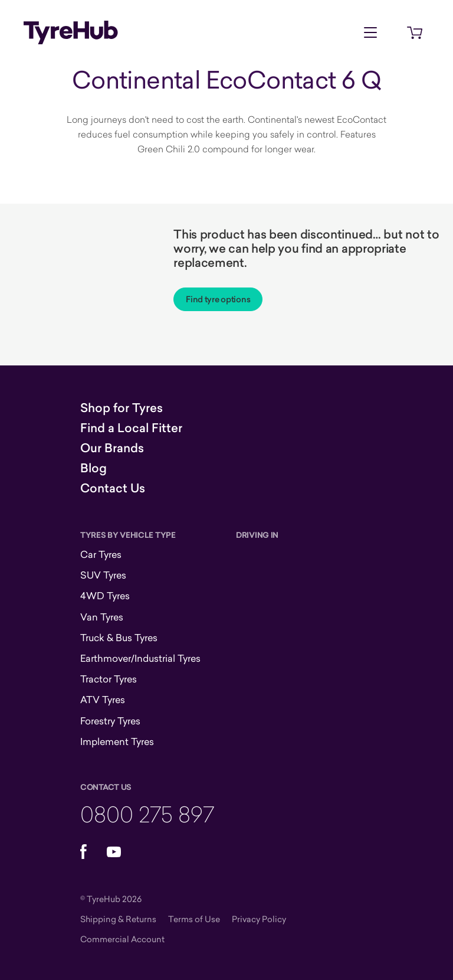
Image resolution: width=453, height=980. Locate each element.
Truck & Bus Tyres (119, 638)
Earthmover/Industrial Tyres (140, 658)
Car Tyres (101, 554)
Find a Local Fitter (131, 428)
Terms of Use (194, 919)
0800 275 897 (147, 814)
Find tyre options (218, 299)
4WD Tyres (105, 596)
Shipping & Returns (118, 919)
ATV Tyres (103, 700)
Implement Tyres (117, 741)
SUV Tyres (103, 575)
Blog (93, 468)
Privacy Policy (259, 919)
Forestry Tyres (110, 721)
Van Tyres (102, 617)
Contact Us (113, 488)
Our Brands (112, 448)
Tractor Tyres (109, 679)
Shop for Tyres (122, 408)
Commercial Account (122, 939)
